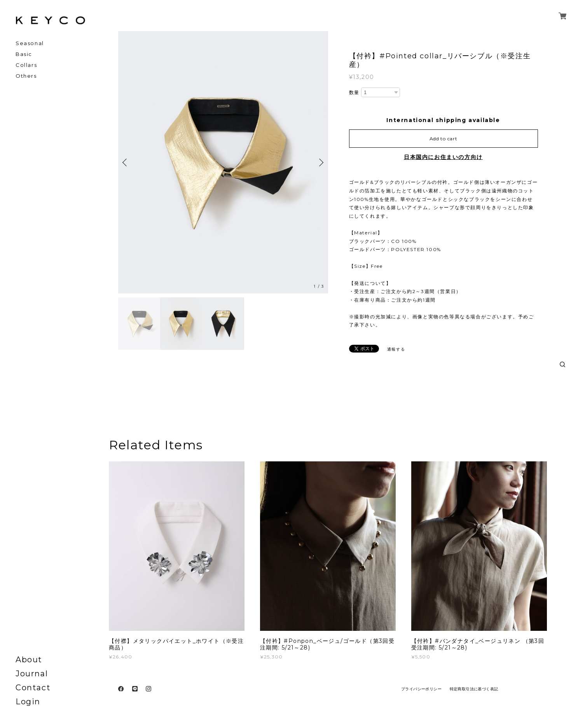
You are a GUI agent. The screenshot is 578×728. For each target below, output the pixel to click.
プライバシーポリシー (421, 689)
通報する (396, 349)
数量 (354, 92)
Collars (26, 65)
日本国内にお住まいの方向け (443, 157)
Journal (32, 674)
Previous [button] (126, 162)
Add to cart (444, 139)
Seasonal (30, 43)
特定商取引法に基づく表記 (474, 689)
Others (26, 76)
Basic (24, 54)
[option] (223, 162)
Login (28, 702)
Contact (33, 688)
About (29, 660)
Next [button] (320, 162)
